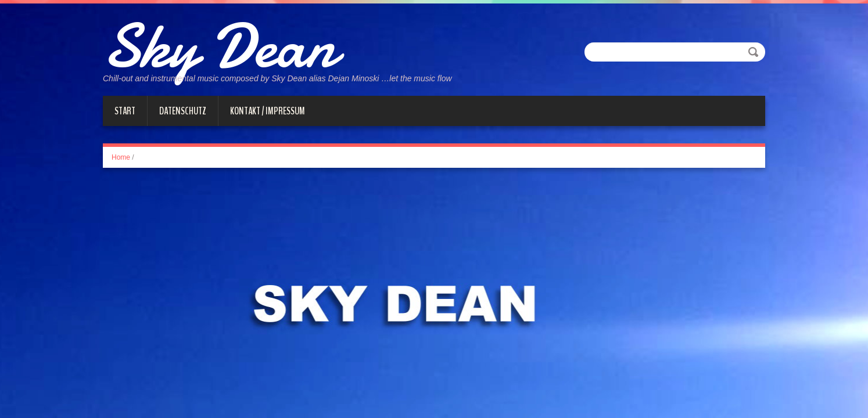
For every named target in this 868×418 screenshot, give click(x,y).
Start (125, 111)
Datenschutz (183, 111)
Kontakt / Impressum (268, 111)
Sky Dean (219, 46)
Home (121, 157)
